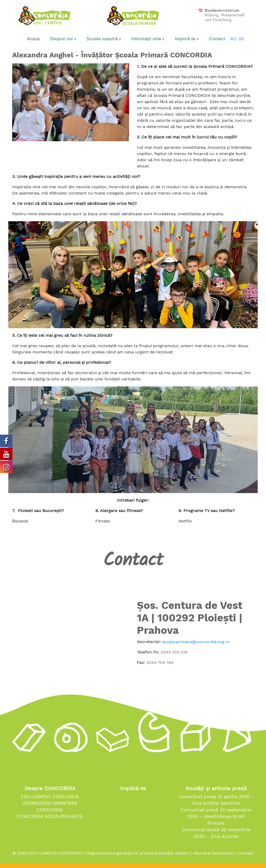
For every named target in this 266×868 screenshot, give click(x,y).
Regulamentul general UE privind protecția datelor (138, 853)
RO (233, 39)
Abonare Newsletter (213, 853)
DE (241, 39)
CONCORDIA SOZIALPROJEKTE (50, 816)
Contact (246, 853)
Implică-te (133, 788)
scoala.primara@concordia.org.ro (196, 642)
